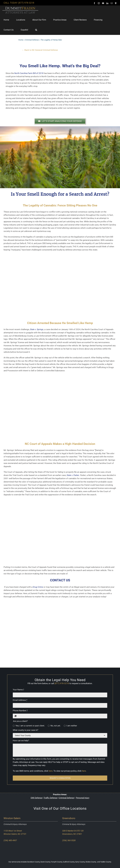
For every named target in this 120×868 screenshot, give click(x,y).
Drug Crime (38, 587)
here (51, 771)
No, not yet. (56, 726)
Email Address (20, 700)
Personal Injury (83, 798)
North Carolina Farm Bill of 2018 (29, 73)
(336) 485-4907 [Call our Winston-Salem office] (10, 840)
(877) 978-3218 (26, 3)
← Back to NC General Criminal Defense (40, 50)
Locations (79, 808)
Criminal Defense (32, 40)
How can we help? (21, 741)
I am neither (72, 726)
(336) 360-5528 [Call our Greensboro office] (69, 840)
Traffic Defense (51, 798)
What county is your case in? (25, 730)
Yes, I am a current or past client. (30, 726)
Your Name (18, 690)
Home (21, 40)
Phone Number (20, 711)
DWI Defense (36, 798)
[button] (36, 30)
